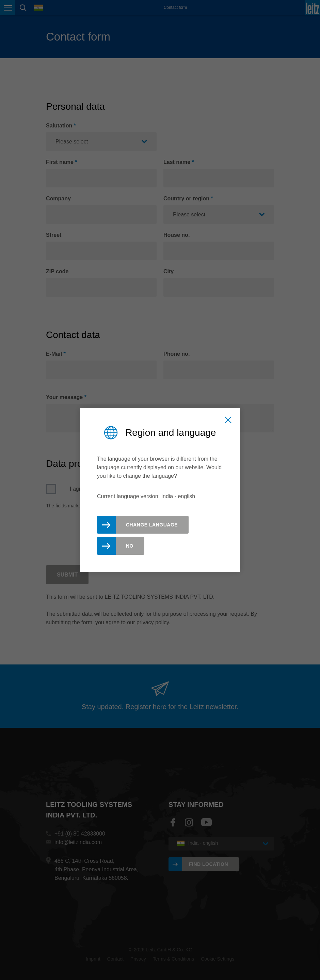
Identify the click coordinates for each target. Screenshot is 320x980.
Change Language (152, 525)
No (130, 546)
